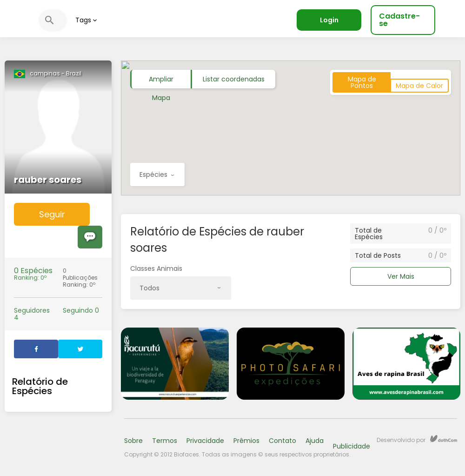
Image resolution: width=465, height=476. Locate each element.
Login (329, 20)
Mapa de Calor (419, 86)
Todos (180, 292)
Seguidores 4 (32, 314)
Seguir (52, 214)
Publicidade (352, 446)
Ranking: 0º (34, 274)
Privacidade (205, 441)
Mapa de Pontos (362, 82)
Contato (282, 441)
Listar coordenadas (234, 79)
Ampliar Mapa (161, 81)
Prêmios (246, 441)
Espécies (157, 178)
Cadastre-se (399, 20)
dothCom (444, 439)
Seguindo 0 (81, 311)
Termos (165, 441)
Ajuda (315, 441)
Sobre (133, 441)
